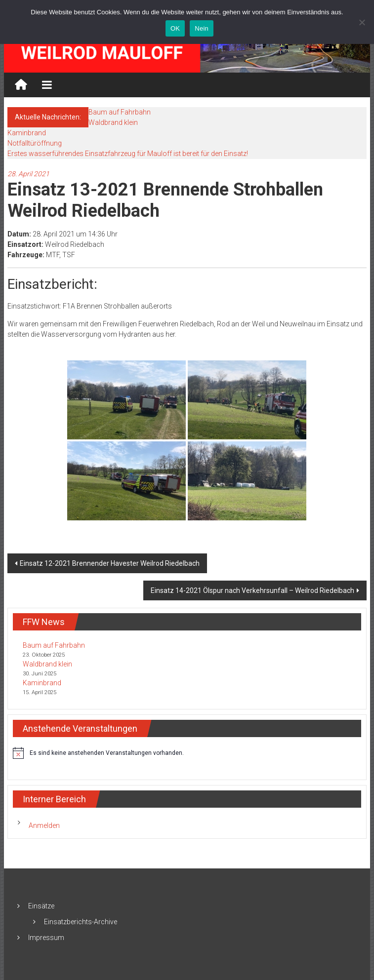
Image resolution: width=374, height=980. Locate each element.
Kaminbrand (27, 133)
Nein (202, 28)
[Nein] (362, 22)
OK (175, 28)
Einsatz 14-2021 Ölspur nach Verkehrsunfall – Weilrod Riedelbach (252, 590)
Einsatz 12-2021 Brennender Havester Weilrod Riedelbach (110, 563)
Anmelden (44, 825)
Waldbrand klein (113, 122)
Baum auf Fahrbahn (120, 112)
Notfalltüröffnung (35, 143)
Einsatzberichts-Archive (81, 922)
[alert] (187, 753)
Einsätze (41, 906)
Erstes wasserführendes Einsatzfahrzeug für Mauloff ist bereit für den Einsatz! (128, 154)
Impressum (46, 938)
